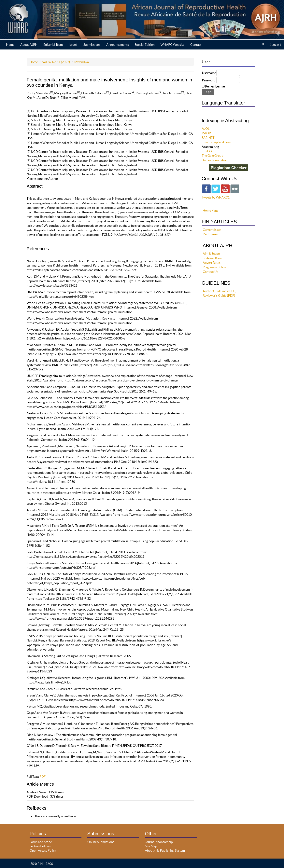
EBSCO (207, 151)
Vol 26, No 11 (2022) (56, 62)
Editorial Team (53, 45)
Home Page (211, 210)
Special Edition (145, 45)
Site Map (151, 846)
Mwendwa (82, 62)
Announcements (118, 45)
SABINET (208, 138)
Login (275, 45)
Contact (196, 45)
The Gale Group (213, 156)
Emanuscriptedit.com (216, 142)
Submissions (92, 45)
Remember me (215, 86)
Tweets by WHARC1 (216, 197)
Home (10, 45)
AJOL (206, 129)
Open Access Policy (43, 850)
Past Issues (210, 234)
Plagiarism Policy (214, 267)
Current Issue (212, 230)
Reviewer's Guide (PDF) (219, 296)
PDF (43, 777)
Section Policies (40, 846)
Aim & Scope (211, 254)
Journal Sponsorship (159, 842)
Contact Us (210, 272)
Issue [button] (73, 45)
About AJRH (29, 45)
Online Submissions (101, 842)
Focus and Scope (41, 842)
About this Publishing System (165, 850)
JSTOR (206, 133)
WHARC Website (172, 45)
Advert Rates (212, 263)
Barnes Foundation (215, 160)
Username (209, 73)
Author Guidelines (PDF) (220, 291)
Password (209, 80)
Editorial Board (213, 258)
